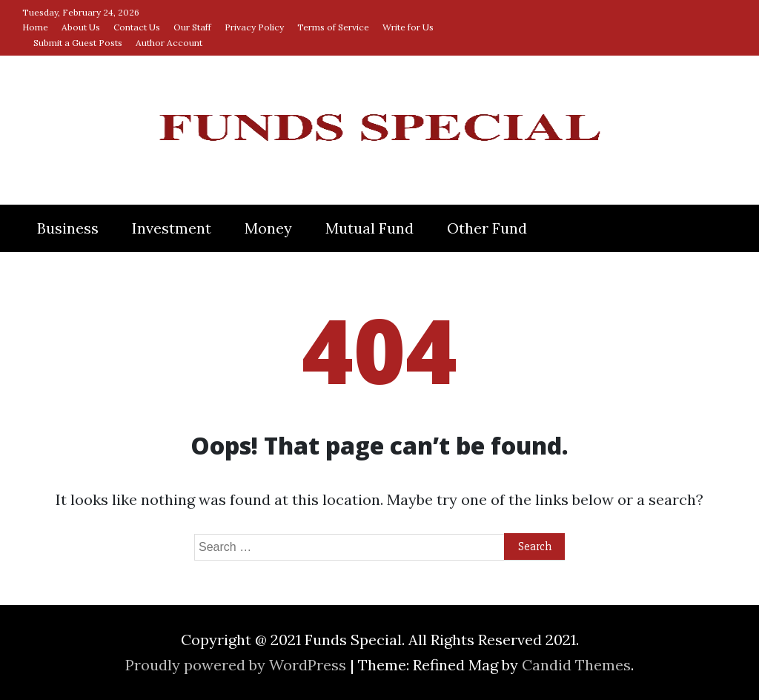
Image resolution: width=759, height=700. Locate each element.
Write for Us (408, 27)
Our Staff (192, 27)
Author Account (169, 43)
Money (268, 228)
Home (35, 27)
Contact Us (137, 27)
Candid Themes (576, 665)
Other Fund (487, 228)
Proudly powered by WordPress (238, 665)
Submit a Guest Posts (78, 43)
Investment (172, 228)
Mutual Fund (369, 228)
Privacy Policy (254, 27)
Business (68, 228)
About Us (81, 27)
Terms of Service (333, 27)
